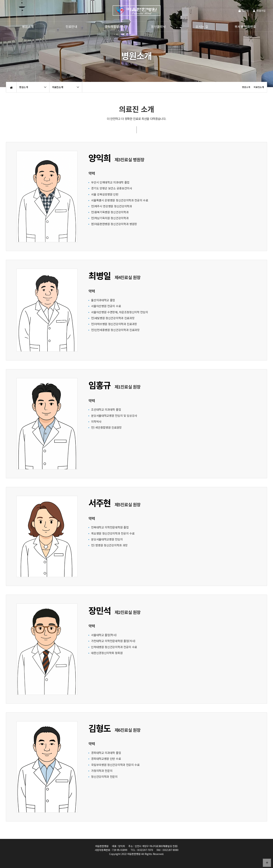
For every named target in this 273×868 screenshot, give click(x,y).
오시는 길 (202, 26)
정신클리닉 (158, 26)
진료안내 (71, 26)
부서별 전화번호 (245, 26)
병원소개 (28, 26)
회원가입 (259, 11)
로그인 (244, 11)
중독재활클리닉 (115, 26)
